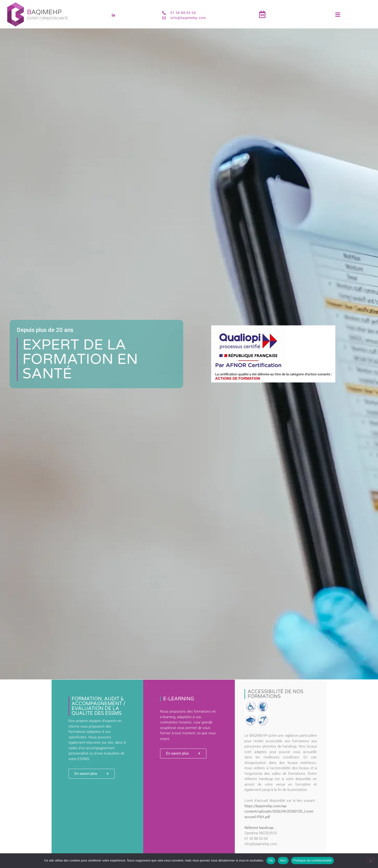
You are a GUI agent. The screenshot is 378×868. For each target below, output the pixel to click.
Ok (271, 860)
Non (283, 860)
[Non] (370, 860)
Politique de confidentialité (312, 860)
